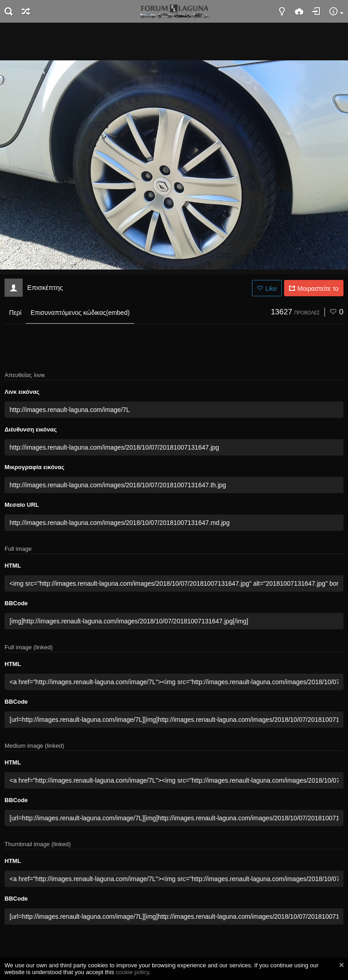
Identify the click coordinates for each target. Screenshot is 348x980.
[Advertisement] (174, 41)
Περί (15, 313)
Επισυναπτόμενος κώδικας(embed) (80, 313)
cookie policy (132, 972)
